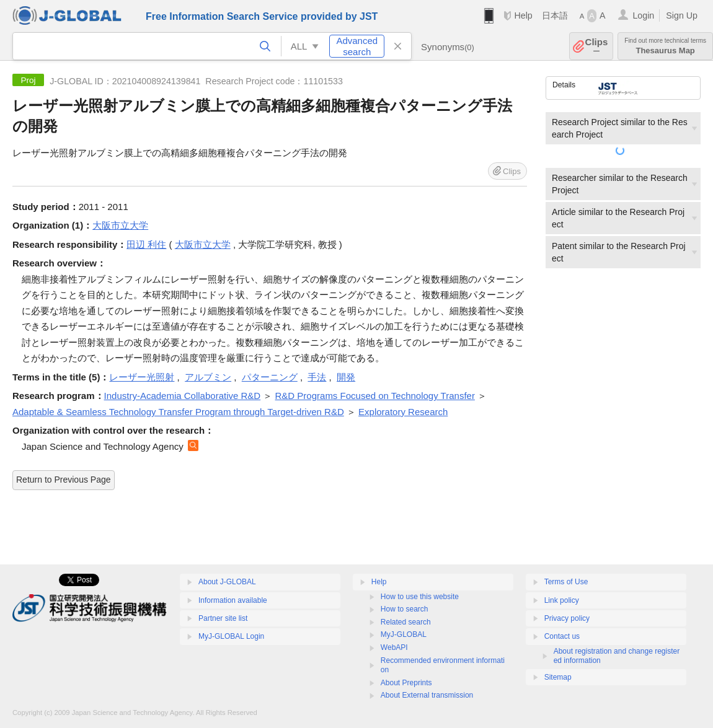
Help (523, 15)
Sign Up (682, 15)
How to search (405, 609)
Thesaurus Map (665, 46)
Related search (406, 622)
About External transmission (427, 695)
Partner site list (223, 618)
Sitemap (558, 677)
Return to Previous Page (64, 480)
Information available (233, 600)
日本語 (555, 15)
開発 (346, 377)
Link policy (562, 600)
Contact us (562, 636)
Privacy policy (567, 618)
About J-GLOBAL (227, 582)
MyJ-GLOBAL (404, 634)
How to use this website (420, 597)
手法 (317, 377)
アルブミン (208, 377)
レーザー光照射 (142, 377)
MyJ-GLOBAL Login (231, 636)
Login (643, 15)
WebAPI (394, 647)
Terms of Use (566, 582)
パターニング (270, 377)
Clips (597, 46)
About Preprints (406, 683)
